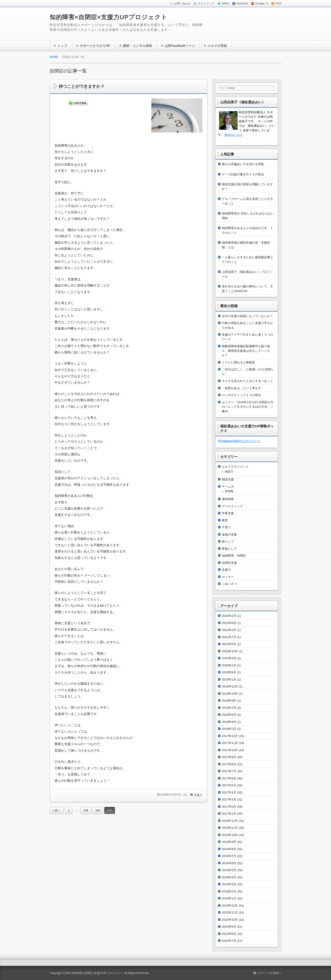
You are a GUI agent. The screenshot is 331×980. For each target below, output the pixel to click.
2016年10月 (230, 835)
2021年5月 (229, 644)
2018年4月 (229, 722)
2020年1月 (229, 665)
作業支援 (228, 513)
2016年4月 (229, 877)
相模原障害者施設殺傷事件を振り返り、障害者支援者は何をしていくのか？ (246, 351)
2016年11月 (230, 828)
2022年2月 (229, 630)
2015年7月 (229, 941)
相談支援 (228, 479)
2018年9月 (229, 701)
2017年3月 (229, 799)
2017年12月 (230, 736)
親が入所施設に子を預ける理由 (243, 164)
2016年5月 (229, 870)
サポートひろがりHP (95, 46)
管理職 (229, 491)
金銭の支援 (229, 534)
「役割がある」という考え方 (241, 388)
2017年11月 (230, 743)
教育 (225, 520)
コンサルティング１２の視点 (241, 395)
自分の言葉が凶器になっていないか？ (247, 316)
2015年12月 (230, 906)
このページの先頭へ (267, 973)
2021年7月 (229, 637)
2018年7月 (229, 708)
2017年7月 (229, 771)
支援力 (198, 795)
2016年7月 (229, 856)
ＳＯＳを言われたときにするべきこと (247, 381)
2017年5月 (229, 785)
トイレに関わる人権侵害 (238, 362)
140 (98, 810)
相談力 (229, 472)
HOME (54, 57)
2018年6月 (229, 715)
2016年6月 (229, 863)
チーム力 (228, 487)
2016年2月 (229, 891)
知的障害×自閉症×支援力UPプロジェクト (109, 17)
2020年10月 (230, 651)
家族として (229, 549)
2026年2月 (229, 616)
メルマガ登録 (217, 46)
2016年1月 (229, 898)
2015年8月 (229, 934)
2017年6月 (229, 778)
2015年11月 (230, 912)
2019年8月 (229, 672)
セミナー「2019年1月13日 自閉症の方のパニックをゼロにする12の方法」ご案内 (248, 407)
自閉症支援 (229, 563)
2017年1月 (229, 814)
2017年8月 (229, 764)
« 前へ (57, 810)
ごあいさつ (229, 584)
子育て (226, 527)
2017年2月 (229, 807)
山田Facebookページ (180, 46)
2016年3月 (229, 884)
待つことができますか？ (82, 86)
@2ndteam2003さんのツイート (239, 441)
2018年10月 (230, 694)
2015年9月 (229, 927)
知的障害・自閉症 (234, 556)
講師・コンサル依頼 (137, 46)
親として (228, 541)
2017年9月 (229, 757)
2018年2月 (229, 729)
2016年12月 (230, 821)
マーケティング (232, 506)
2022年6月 (229, 623)
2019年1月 (229, 679)
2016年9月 (229, 842)
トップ (62, 46)
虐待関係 (228, 499)
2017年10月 (230, 750)
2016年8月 (229, 849)
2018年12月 (230, 686)
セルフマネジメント (235, 467)
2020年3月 (229, 658)
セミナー (228, 577)
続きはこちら (234, 135)
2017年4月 (229, 793)
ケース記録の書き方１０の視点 (243, 174)
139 (86, 810)
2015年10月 (230, 920)
